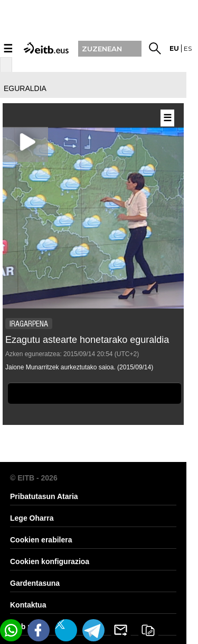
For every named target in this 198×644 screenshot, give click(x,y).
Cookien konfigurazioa (50, 561)
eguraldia (25, 88)
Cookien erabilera (41, 540)
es (188, 48)
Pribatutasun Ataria (44, 496)
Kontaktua (28, 605)
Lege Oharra (32, 518)
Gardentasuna (35, 583)
